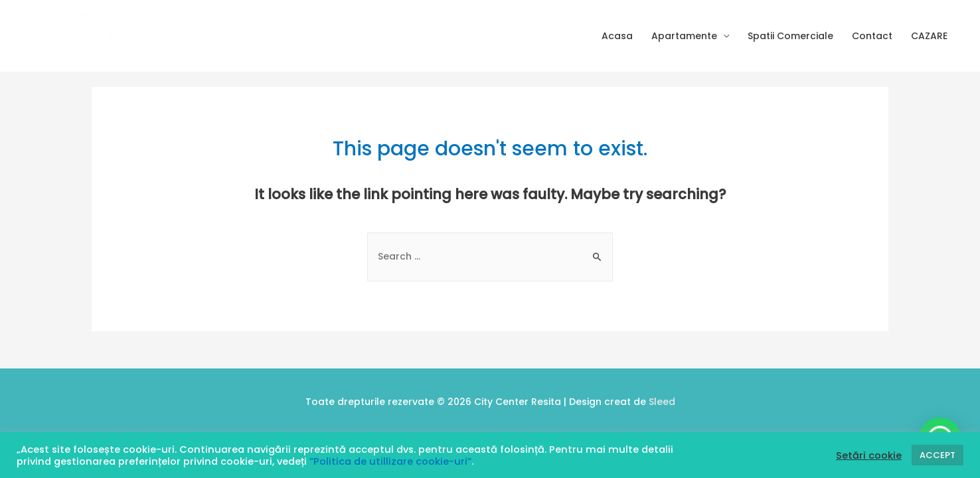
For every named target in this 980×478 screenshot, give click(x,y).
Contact (872, 36)
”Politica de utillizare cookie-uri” (390, 461)
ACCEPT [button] (938, 455)
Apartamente (684, 36)
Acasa (617, 36)
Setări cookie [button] (869, 455)
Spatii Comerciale (790, 36)
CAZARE (929, 36)
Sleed (662, 402)
